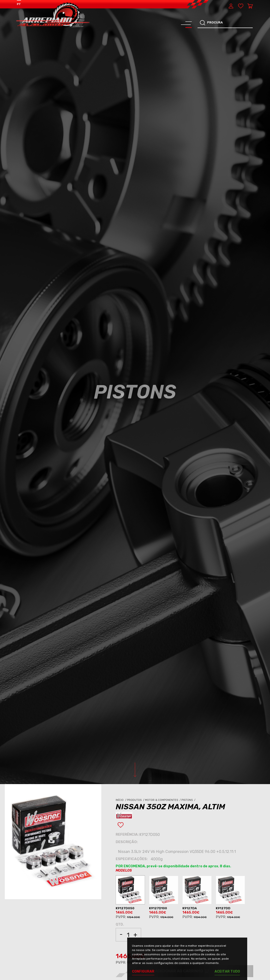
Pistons (189, 800)
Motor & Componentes (163, 800)
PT (19, 4)
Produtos (136, 800)
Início (121, 800)
